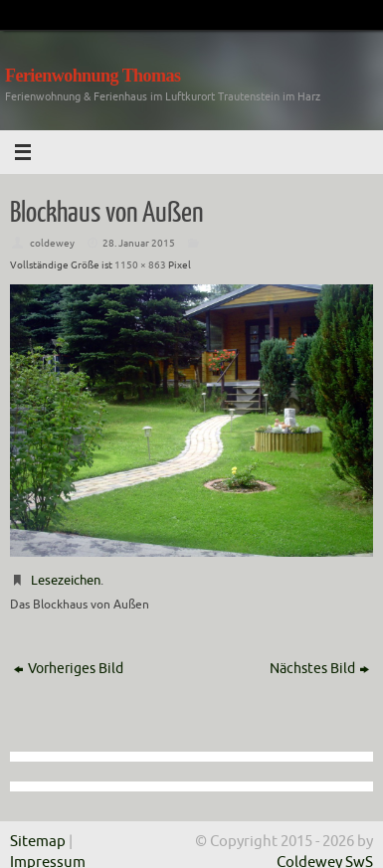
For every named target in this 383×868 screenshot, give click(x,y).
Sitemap (38, 842)
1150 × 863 (140, 265)
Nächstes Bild (319, 669)
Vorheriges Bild (69, 669)
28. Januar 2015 (139, 243)
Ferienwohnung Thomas (93, 76)
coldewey (52, 243)
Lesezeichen (66, 580)
